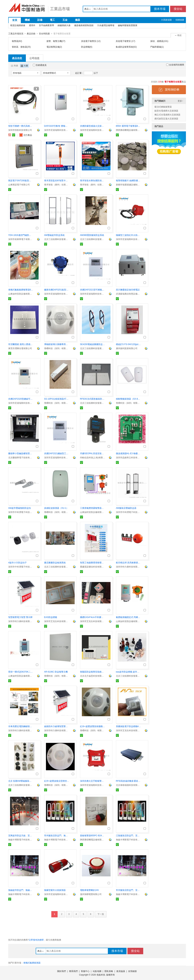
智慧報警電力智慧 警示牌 (20, 617)
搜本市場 (160, 9)
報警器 (15, 41)
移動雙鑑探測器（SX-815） (128, 399)
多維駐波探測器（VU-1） (56, 508)
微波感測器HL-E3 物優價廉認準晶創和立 (128, 453)
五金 (65, 20)
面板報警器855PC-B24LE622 (93, 835)
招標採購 (180, 20)
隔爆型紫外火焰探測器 (55, 890)
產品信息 (17, 58)
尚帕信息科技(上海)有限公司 (93, 457)
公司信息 (34, 58)
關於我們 (62, 971)
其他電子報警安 (89, 41)
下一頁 (101, 914)
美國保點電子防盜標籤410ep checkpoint (128, 726)
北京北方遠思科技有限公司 (93, 676)
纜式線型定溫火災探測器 (166, 118)
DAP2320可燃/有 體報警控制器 (57, 126)
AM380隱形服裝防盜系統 (92, 235)
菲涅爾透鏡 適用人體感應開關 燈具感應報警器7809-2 (21, 344)
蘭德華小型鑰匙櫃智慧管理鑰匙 (21, 453)
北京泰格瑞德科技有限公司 (128, 785)
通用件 (32, 25)
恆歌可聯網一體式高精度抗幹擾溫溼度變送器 (21, 126)
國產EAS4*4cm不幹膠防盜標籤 (93, 617)
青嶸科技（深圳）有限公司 (57, 348)
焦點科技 (101, 975)
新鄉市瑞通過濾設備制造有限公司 (128, 185)
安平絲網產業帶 (46, 25)
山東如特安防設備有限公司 (21, 294)
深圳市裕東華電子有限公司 (21, 239)
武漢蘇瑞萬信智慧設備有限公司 (128, 294)
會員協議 (121, 971)
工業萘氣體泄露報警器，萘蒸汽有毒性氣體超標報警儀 (93, 508)
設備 (40, 20)
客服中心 (85, 971)
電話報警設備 (53, 47)
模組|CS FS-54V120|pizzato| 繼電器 (128, 344)
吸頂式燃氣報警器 (163, 107)
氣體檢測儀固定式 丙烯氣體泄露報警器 (128, 617)
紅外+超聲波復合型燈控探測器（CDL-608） (57, 781)
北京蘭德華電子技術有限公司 (21, 457)
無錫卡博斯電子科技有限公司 (21, 840)
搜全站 (178, 9)
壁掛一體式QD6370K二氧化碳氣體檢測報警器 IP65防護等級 (21, 672)
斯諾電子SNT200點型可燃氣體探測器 (21, 180)
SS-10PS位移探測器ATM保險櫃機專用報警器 (57, 399)
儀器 (78, 20)
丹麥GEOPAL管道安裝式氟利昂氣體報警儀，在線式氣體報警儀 (93, 453)
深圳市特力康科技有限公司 (128, 567)
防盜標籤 (85, 47)
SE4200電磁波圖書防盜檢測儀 (93, 344)
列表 (15, 66)
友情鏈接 (132, 971)
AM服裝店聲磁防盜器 (126, 508)
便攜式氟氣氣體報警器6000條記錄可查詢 (21, 290)
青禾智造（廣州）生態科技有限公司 (57, 185)
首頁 (15, 20)
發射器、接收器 (19, 47)
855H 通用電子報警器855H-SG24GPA (128, 126)
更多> (180, 101)
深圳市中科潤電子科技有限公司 (21, 512)
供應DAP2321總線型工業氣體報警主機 (57, 453)
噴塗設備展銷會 (18, 25)
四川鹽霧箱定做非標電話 (128, 290)
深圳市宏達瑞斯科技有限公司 (57, 130)
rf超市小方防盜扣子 (17, 562)
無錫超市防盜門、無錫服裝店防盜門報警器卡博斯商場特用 (21, 890)
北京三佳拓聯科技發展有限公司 (57, 239)
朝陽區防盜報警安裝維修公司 (93, 672)
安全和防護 (44, 34)
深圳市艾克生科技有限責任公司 (57, 621)
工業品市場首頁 (16, 34)
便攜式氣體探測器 (32, 963)
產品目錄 (31, 34)
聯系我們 (73, 971)
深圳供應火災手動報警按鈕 (93, 781)
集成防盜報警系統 (124, 47)
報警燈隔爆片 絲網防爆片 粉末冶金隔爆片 (128, 180)
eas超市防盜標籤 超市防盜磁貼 (128, 672)
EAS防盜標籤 (51, 617)
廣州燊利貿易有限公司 (127, 348)
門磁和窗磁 (156, 47)
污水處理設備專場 (106, 25)
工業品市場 (60, 9)
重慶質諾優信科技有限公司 (93, 567)
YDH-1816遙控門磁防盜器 (21, 235)
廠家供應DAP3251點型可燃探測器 (57, 290)
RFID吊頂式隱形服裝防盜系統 (93, 399)
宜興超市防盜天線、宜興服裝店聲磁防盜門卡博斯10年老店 (21, 835)
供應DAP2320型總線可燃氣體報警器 (21, 399)
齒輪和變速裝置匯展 (128, 25)
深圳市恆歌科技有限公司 (20, 130)
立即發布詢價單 (36, 940)
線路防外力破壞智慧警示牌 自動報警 (57, 726)
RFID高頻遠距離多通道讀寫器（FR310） (128, 781)
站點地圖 (97, 971)
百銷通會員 (40, 65)
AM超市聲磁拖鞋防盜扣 (20, 508)
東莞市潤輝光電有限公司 (20, 348)
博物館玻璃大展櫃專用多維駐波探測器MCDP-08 (57, 344)
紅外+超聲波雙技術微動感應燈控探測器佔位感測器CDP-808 (93, 726)
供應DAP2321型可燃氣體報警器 (93, 290)
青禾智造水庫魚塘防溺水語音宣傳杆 (93, 180)
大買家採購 (166, 20)
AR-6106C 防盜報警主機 (56, 672)
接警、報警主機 (54, 41)
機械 (27, 20)
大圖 (24, 66)
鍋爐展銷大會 (64, 25)
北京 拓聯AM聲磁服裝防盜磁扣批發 (21, 781)
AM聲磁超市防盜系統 (54, 235)
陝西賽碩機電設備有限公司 (128, 130)
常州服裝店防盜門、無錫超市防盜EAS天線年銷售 (57, 835)
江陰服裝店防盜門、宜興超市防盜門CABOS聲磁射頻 (128, 835)
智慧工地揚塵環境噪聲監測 (93, 562)
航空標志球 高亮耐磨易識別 (128, 562)
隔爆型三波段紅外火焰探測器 (128, 235)
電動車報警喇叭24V (89, 890)
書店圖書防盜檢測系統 (55, 562)
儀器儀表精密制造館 (84, 25)
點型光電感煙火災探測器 (166, 111)
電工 (52, 20)
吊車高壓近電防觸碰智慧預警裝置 (21, 726)
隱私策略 (109, 971)
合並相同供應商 (175, 65)
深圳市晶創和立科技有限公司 (128, 457)
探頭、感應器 (157, 41)
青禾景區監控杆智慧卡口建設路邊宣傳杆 (57, 180)
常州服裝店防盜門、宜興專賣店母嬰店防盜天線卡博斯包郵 (128, 890)
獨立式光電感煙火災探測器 (167, 115)
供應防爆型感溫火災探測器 (93, 126)
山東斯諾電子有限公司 (19, 185)
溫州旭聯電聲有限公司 (91, 894)
